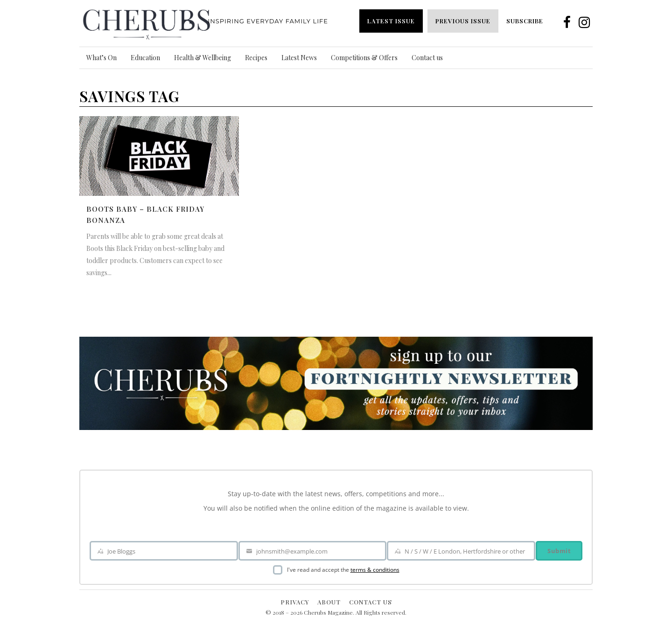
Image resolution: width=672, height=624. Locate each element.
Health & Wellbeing (203, 58)
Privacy (295, 602)
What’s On (101, 58)
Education (145, 58)
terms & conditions (375, 570)
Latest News (299, 58)
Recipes (256, 58)
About (329, 602)
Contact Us (371, 602)
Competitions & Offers (364, 58)
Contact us (427, 58)
